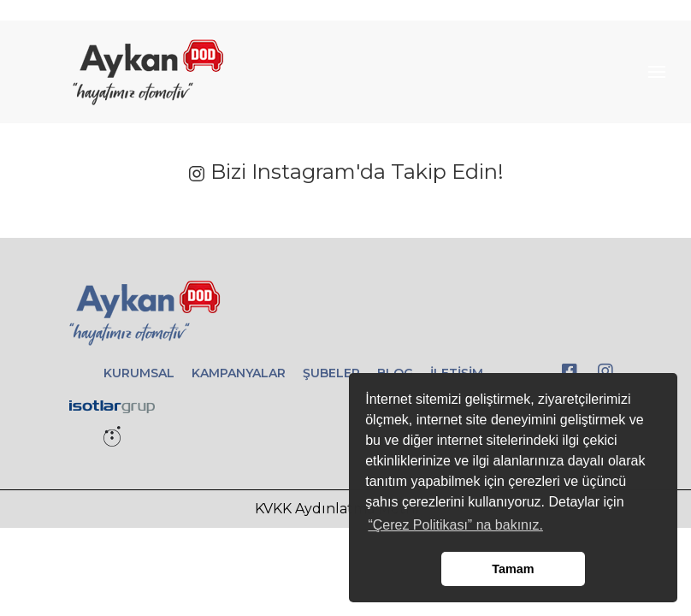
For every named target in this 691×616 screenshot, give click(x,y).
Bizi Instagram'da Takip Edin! (346, 172)
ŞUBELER (331, 373)
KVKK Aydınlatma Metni (337, 509)
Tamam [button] (513, 569)
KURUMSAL (139, 373)
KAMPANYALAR (239, 373)
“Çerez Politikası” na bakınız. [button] (455, 525)
